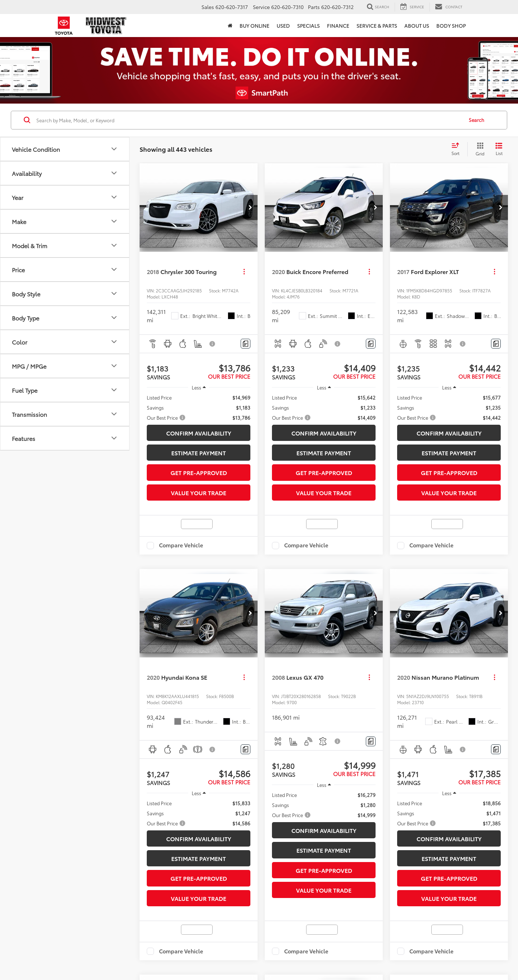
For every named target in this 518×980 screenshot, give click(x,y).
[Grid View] (479, 149)
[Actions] (244, 272)
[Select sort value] (458, 149)
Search (476, 120)
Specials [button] (308, 26)
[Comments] (246, 344)
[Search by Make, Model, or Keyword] (249, 120)
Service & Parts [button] (377, 26)
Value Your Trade (199, 493)
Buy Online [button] (255, 26)
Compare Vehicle (181, 546)
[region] (199, 407)
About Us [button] (417, 26)
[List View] (499, 149)
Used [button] (283, 26)
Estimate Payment (199, 453)
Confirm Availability (199, 433)
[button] (230, 26)
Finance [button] (338, 26)
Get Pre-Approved (199, 472)
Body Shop (451, 26)
